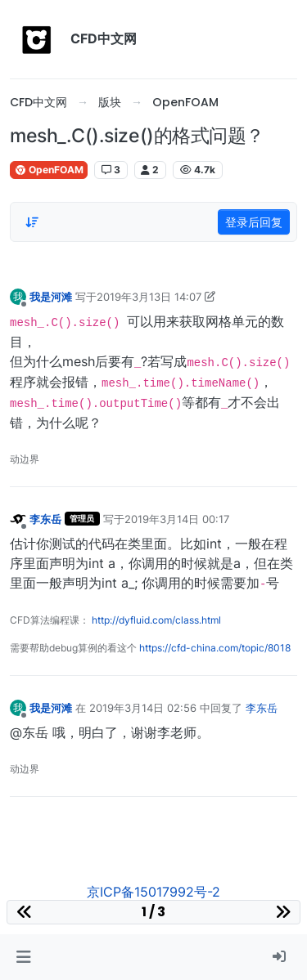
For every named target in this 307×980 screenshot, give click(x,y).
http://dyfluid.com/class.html (156, 620)
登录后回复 (254, 222)
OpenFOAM (49, 170)
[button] (23, 957)
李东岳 (45, 519)
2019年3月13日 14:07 (149, 297)
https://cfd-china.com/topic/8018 (215, 648)
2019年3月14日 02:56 (143, 708)
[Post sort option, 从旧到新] (32, 222)
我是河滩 (51, 297)
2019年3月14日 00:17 (177, 519)
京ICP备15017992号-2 (153, 892)
